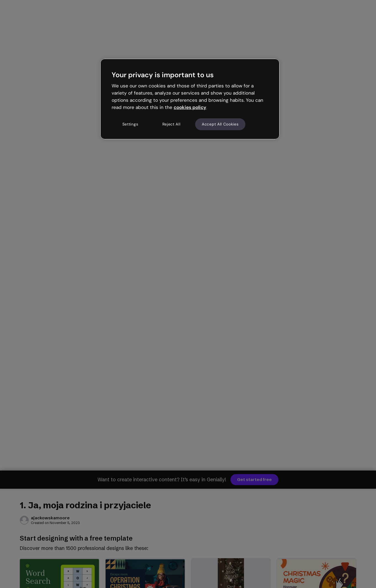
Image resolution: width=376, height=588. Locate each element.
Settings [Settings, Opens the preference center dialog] (130, 124)
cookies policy (190, 107)
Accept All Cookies (220, 124)
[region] (190, 99)
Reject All (171, 124)
